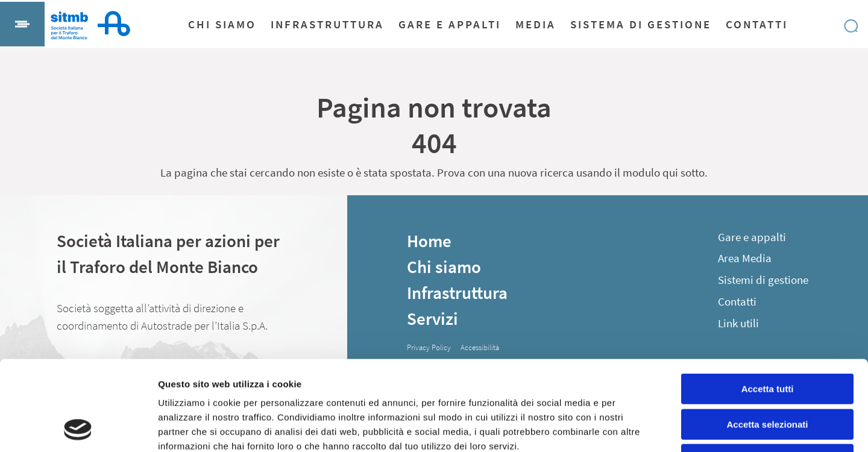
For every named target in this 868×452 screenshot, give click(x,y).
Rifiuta (768, 375)
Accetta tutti (768, 305)
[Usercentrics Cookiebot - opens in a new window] (78, 428)
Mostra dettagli (634, 428)
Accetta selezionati (767, 340)
